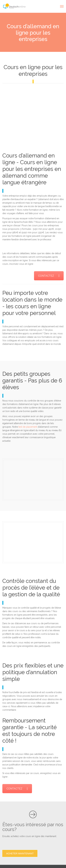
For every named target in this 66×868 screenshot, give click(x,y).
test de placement (28, 427)
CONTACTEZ (49, 276)
